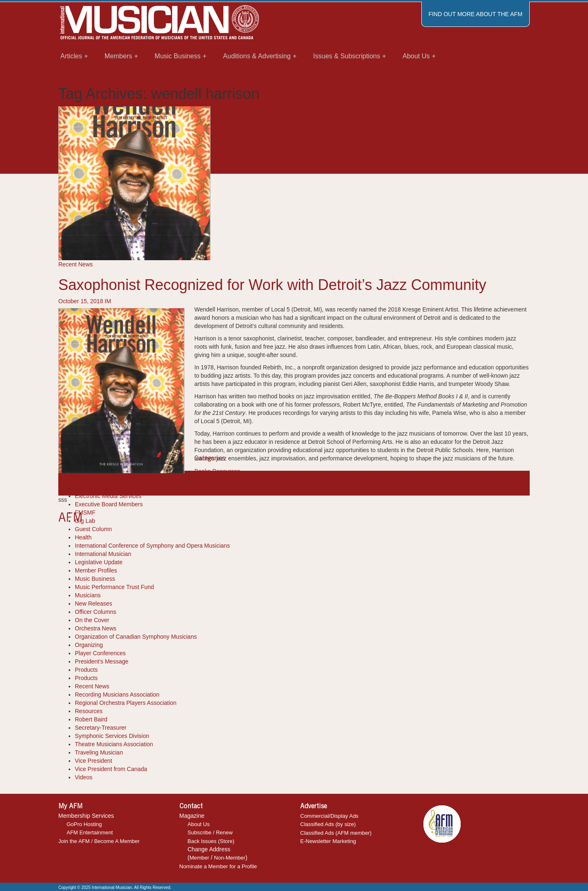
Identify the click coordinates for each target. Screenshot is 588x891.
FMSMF (85, 513)
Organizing (89, 645)
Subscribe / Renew (210, 832)
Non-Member (230, 858)
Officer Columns (96, 612)
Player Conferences (100, 653)
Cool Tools (208, 479)
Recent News (75, 264)
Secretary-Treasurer (101, 728)
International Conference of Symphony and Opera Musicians (152, 546)
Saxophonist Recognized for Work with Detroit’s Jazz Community (272, 285)
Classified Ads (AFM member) (336, 833)
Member (199, 858)
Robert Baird (91, 719)
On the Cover (92, 620)
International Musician (103, 554)
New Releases (93, 604)
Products (86, 670)
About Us (199, 824)
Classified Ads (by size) (328, 824)
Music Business (95, 579)
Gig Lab (85, 521)
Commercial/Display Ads (329, 816)
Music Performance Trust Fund (114, 587)
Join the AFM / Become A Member (99, 841)
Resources (89, 711)
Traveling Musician (99, 752)
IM (108, 301)
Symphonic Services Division (112, 736)
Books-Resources (217, 471)
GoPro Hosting (84, 824)
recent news (256, 483)
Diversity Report (96, 488)
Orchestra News (96, 628)
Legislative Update (99, 562)
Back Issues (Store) (211, 841)
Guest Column (93, 529)
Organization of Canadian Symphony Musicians (136, 637)
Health (83, 537)
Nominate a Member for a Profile (218, 866)
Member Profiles (96, 570)
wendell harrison (293, 483)
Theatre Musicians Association (114, 744)
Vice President (93, 761)
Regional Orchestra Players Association (126, 703)
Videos (84, 777)
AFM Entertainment (90, 832)
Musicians (88, 595)
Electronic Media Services (108, 496)
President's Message (102, 661)
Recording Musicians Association (117, 695)
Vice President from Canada (111, 769)
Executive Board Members (109, 504)
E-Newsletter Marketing (328, 841)
